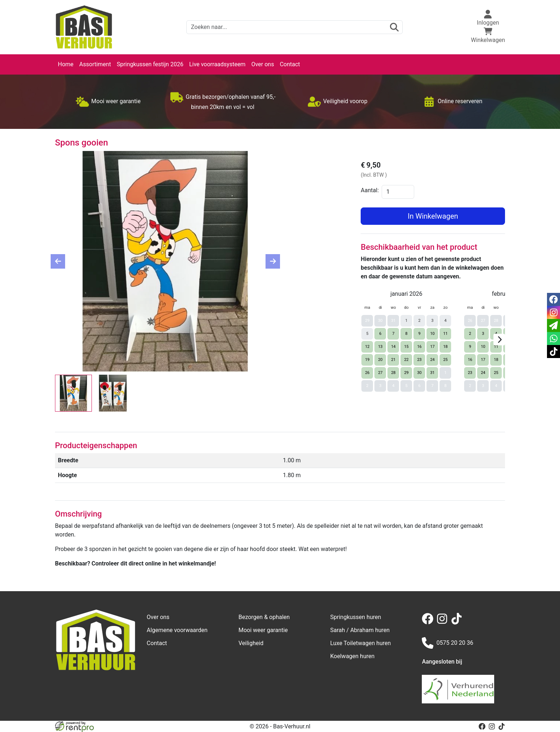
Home (66, 64)
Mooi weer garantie (263, 630)
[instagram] (444, 622)
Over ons (263, 64)
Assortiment (95, 64)
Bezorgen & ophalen (264, 617)
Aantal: (370, 190)
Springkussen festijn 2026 (150, 64)
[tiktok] (458, 622)
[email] (553, 325)
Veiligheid (251, 643)
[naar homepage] (84, 27)
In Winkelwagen (433, 216)
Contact (290, 64)
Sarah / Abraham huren (360, 630)
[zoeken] (394, 27)
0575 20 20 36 (447, 643)
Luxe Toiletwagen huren (361, 643)
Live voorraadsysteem (217, 64)
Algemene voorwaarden (177, 630)
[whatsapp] (553, 338)
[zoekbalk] (294, 27)
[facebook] (429, 622)
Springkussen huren (356, 617)
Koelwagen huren (353, 656)
